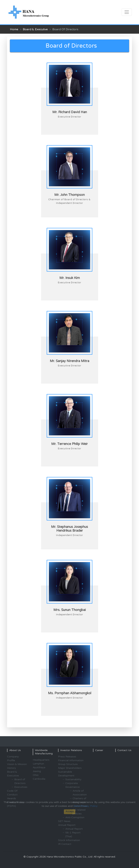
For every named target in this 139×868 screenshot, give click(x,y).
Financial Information (71, 760)
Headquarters (41, 760)
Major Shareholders (70, 768)
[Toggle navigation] (127, 12)
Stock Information (69, 840)
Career (99, 750)
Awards (11, 798)
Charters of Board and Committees (80, 802)
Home (14, 29)
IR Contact (65, 844)
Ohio (36, 775)
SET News (64, 821)
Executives (21, 787)
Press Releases (67, 757)
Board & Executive (35, 29)
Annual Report (74, 829)
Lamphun (38, 764)
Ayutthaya (39, 767)
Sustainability (73, 779)
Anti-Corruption (75, 817)
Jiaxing (37, 771)
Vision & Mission (17, 764)
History (11, 768)
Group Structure (68, 764)
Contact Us (124, 750)
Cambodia (39, 779)
